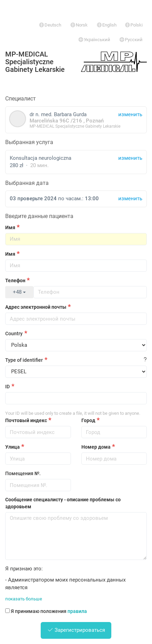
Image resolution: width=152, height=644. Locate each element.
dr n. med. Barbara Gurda (76, 120)
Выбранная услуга (29, 142)
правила (77, 611)
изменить (130, 158)
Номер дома (96, 447)
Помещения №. (23, 473)
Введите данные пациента (39, 216)
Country (14, 334)
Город (88, 420)
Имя (10, 227)
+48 (19, 292)
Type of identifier (24, 360)
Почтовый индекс (26, 420)
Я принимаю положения (46, 611)
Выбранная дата (27, 183)
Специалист (21, 99)
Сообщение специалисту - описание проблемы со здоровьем (63, 503)
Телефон (15, 280)
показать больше (24, 599)
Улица (13, 447)
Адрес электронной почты (36, 307)
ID (7, 387)
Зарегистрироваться (76, 630)
